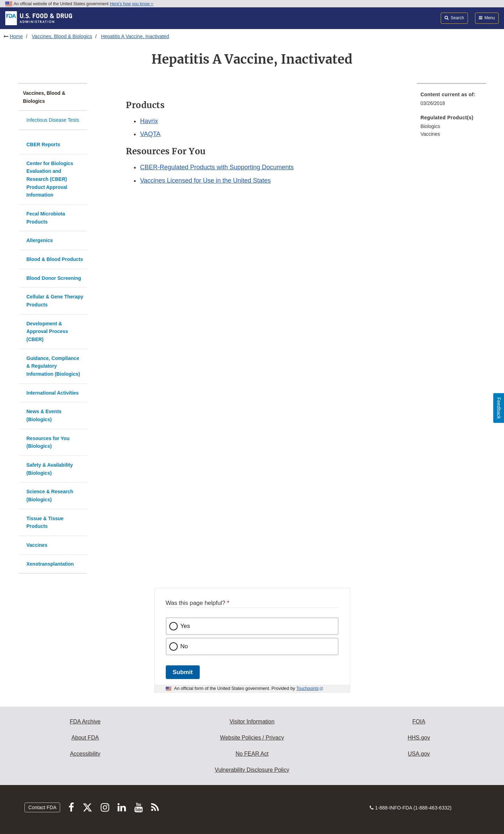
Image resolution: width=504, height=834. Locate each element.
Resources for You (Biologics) (48, 442)
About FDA (85, 738)
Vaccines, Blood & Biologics (62, 36)
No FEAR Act (252, 754)
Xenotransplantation (50, 564)
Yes (185, 626)
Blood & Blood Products (55, 259)
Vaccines (37, 545)
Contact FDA (42, 807)
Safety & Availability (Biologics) (50, 469)
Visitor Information (252, 722)
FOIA (419, 722)
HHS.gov (419, 738)
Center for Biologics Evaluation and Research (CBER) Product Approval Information (50, 179)
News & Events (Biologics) (44, 415)
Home (16, 36)
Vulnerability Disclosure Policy (252, 770)
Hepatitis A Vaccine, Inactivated (135, 36)
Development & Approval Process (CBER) (47, 331)
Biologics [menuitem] (430, 126)
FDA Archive (85, 722)
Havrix (149, 121)
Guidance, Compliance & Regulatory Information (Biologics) (53, 366)
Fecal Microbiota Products (46, 218)
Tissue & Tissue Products (45, 522)
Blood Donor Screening (54, 278)
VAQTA (150, 134)
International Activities (53, 393)
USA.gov (419, 754)
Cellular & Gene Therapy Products (55, 301)
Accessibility (85, 754)
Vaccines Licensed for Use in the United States (205, 181)
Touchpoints (307, 688)
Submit (183, 672)
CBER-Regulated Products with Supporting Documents (217, 167)
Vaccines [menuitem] (430, 134)
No (184, 646)
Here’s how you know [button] (132, 4)
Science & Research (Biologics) (50, 496)
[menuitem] (452, 101)
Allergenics (40, 240)
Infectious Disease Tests (53, 120)
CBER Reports (43, 144)
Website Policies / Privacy (252, 738)
